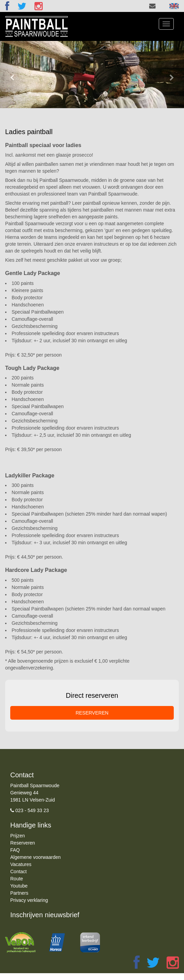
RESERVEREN (92, 713)
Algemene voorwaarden (36, 857)
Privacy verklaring (29, 900)
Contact (18, 871)
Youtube (19, 886)
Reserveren (23, 843)
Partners (19, 893)
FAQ (15, 850)
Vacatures (21, 864)
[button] (14, 75)
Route (17, 879)
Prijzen (18, 836)
